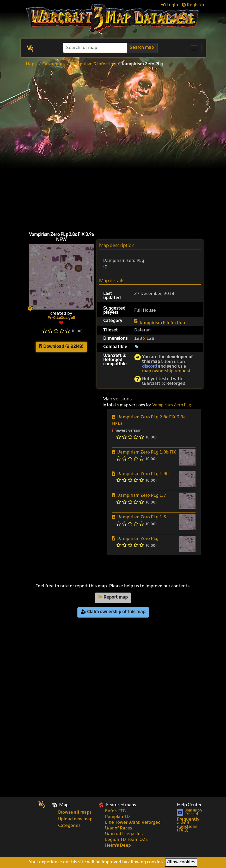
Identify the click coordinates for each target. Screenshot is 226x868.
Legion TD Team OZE (127, 840)
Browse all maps (75, 813)
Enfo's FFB (115, 811)
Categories (53, 64)
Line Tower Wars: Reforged (133, 823)
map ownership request (166, 371)
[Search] (95, 48)
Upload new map (75, 819)
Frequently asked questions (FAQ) (188, 825)
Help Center (189, 805)
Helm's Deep (118, 846)
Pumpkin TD (117, 817)
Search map (142, 48)
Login (170, 5)
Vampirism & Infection (93, 64)
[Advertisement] (122, 108)
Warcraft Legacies (124, 834)
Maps (31, 64)
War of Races (119, 828)
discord (149, 367)
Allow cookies (181, 862)
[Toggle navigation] (194, 48)
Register (193, 5)
